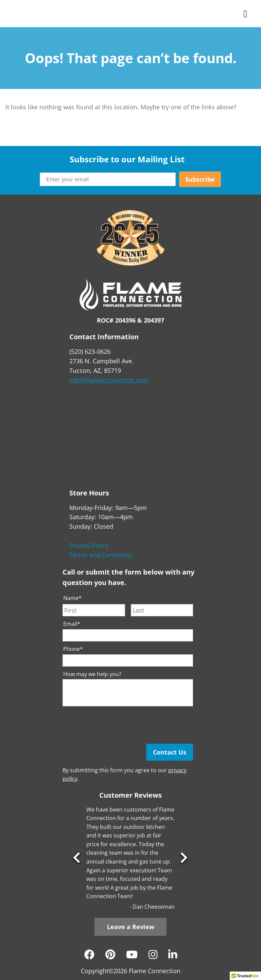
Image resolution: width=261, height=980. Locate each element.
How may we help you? (92, 674)
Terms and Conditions (101, 555)
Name (72, 598)
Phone (73, 649)
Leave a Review (131, 927)
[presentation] (114, 725)
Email (72, 624)
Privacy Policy (89, 545)
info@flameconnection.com (109, 380)
